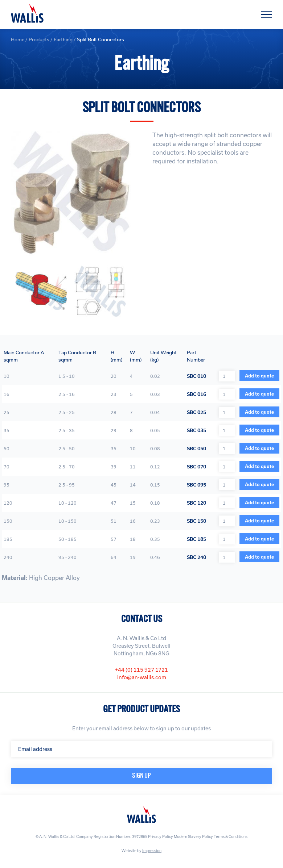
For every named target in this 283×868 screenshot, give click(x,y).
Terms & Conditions (231, 836)
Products (39, 39)
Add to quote (259, 376)
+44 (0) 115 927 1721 (141, 670)
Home (18, 39)
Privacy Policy (161, 836)
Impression (152, 851)
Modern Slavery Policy (193, 836)
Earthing (63, 39)
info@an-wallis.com (142, 677)
